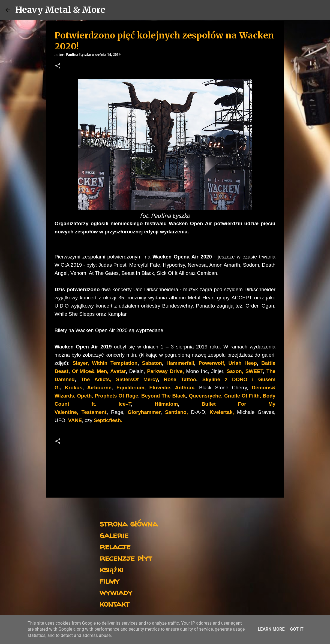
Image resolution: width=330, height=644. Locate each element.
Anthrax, (185, 388)
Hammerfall (180, 363)
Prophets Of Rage (117, 396)
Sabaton (152, 363)
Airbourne (99, 388)
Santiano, (176, 412)
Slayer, (81, 363)
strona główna (129, 523)
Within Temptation (115, 363)
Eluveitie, (160, 388)
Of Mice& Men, (90, 371)
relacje (115, 546)
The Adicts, (96, 379)
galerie (114, 535)
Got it (297, 629)
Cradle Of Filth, (243, 396)
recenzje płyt (126, 558)
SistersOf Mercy (137, 379)
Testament (94, 412)
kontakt (114, 604)
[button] (58, 66)
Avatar (118, 371)
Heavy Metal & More (60, 10)
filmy (109, 581)
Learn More (271, 629)
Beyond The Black (163, 396)
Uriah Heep (241, 363)
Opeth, (85, 396)
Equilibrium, (131, 388)
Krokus (74, 388)
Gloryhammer (144, 412)
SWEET (254, 371)
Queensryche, (206, 396)
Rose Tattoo (180, 379)
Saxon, (235, 371)
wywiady (116, 592)
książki (111, 569)
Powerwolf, (212, 363)
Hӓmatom (166, 404)
